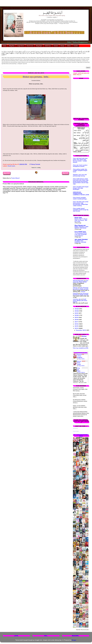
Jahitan (69, 46)
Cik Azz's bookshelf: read (81, 435)
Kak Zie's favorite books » (83, 630)
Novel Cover (30, 46)
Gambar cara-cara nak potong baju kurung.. (80, 175)
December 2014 (81, 330)
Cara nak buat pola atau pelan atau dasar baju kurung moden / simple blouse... (80, 160)
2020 (77, 315)
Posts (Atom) (15, 178)
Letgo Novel (20, 46)
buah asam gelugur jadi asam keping (80, 300)
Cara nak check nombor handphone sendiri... (80, 166)
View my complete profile (81, 348)
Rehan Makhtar (82, 372)
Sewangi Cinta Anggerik (80, 356)
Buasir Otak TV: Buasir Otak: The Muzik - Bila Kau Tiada (81, 220)
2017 (77, 322)
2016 (77, 324)
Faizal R (75, 293)
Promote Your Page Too (76, 431)
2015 (77, 326)
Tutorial (56, 46)
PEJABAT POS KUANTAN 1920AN (80, 241)
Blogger (74, 640)
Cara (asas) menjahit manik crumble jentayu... (80, 198)
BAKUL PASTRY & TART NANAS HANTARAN (81, 227)
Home (5, 46)
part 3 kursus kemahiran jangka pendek (81, 288)
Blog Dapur (39, 46)
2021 (77, 313)
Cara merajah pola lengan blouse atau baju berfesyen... (81, 188)
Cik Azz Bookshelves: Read (81, 353)
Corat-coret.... (12, 166)
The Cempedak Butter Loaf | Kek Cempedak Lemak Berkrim (81, 234)
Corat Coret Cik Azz (75, 428)
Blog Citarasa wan (80, 225)
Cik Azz (75, 288)
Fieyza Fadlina (81, 359)
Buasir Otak (78, 218)
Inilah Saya (48, 46)
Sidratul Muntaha (78, 281)
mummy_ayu (77, 299)
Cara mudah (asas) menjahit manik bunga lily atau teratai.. (81, 210)
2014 (77, 328)
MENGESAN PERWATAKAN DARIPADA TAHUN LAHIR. (81, 193)
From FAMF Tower (80, 232)
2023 (77, 309)
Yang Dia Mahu (79, 370)
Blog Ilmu (12, 46)
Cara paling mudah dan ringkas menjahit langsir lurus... (80, 170)
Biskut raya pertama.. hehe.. (36, 77)
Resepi (62, 46)
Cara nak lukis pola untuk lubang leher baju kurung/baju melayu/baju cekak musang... (81, 204)
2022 (77, 311)
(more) (83, 292)
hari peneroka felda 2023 (81, 281)
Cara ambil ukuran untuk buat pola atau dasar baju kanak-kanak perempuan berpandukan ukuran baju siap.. (81, 181)
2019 (77, 317)
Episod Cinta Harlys (79, 363)
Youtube (76, 46)
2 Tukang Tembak (35, 164)
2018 (77, 320)
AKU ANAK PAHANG (81, 240)
